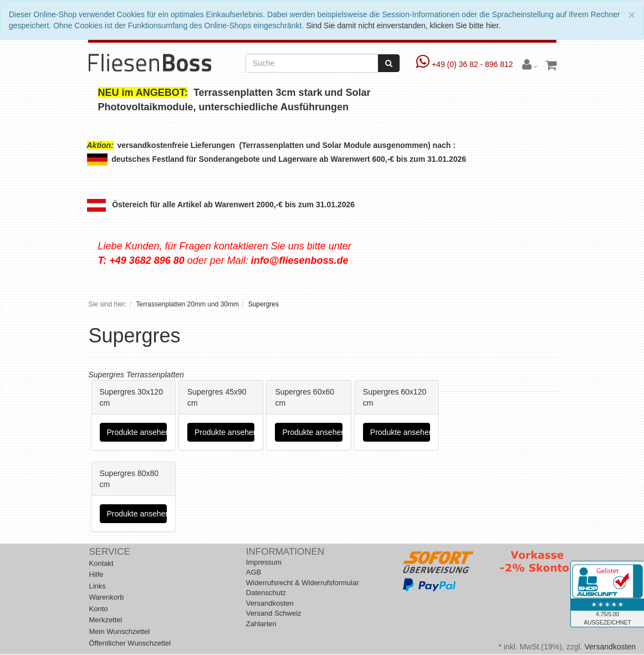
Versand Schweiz (274, 613)
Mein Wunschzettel (120, 631)
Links (98, 586)
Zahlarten (261, 624)
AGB (254, 572)
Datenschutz (266, 593)
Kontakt (101, 563)
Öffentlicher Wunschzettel (130, 643)
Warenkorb (107, 597)
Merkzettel (106, 620)
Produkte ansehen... (137, 432)
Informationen (285, 552)
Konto (99, 609)
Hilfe (96, 574)
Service (110, 552)
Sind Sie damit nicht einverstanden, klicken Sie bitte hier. (403, 25)
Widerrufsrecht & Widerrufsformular (303, 583)
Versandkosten (270, 603)
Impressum (264, 562)
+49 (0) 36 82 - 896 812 (466, 64)
